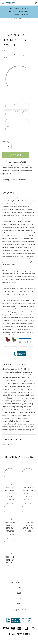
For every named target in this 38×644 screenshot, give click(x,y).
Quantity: (6, 142)
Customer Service (19, 582)
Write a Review (9, 58)
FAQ (19, 588)
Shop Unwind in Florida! (19, 12)
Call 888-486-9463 (19, 15)
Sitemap (19, 603)
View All (19, 598)
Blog (19, 593)
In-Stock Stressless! (19, 9)
